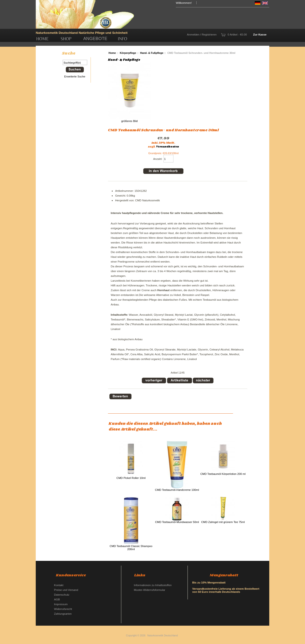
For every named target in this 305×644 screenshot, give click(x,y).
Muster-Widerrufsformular (150, 590)
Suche (69, 53)
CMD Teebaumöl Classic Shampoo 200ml (131, 548)
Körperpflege (128, 53)
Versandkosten (168, 147)
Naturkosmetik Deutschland (163, 636)
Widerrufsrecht (63, 609)
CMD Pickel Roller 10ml (131, 478)
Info (123, 39)
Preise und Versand (66, 590)
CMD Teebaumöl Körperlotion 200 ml (223, 474)
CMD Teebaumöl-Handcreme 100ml (177, 490)
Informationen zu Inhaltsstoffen (153, 585)
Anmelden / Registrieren (202, 34)
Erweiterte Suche (75, 76)
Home (42, 39)
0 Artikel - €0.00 (237, 34)
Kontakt (59, 585)
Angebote (95, 39)
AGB (57, 599)
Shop (66, 39)
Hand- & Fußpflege (152, 53)
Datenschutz (62, 595)
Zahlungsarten (63, 614)
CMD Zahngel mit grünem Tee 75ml (223, 522)
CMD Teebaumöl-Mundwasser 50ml (177, 522)
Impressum (61, 604)
